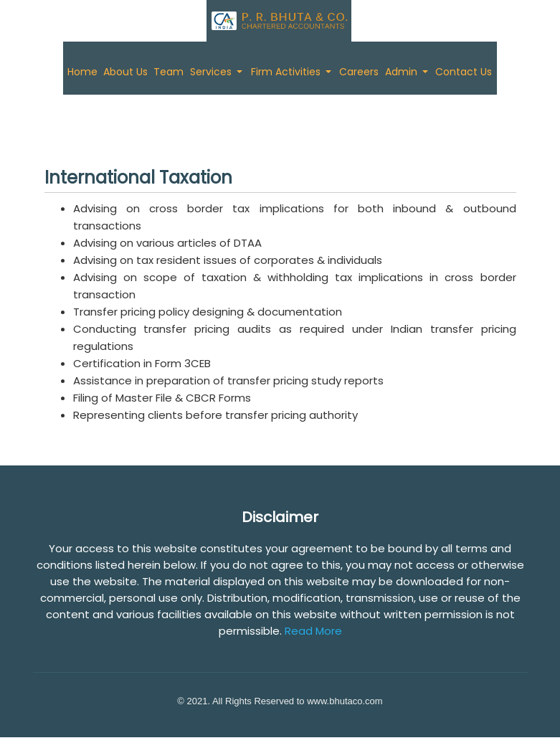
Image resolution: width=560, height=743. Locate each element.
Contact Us (464, 72)
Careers (359, 72)
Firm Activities (287, 72)
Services (212, 72)
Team (169, 72)
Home (82, 72)
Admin (403, 72)
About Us (125, 72)
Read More (313, 631)
